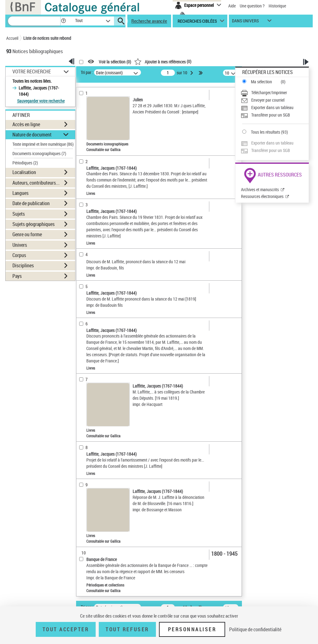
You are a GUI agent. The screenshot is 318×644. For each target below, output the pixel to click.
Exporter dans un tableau (272, 107)
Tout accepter (66, 629)
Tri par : (87, 72)
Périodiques (25, 163)
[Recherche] (34, 21)
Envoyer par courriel (268, 100)
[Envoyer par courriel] (275, 100)
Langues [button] (20, 193)
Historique (277, 6)
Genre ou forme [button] (27, 234)
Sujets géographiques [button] (34, 224)
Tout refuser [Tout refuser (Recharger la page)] (127, 629)
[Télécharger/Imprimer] (275, 93)
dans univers (245, 22)
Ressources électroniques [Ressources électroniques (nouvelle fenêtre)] (262, 196)
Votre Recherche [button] (32, 71)
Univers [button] (20, 245)
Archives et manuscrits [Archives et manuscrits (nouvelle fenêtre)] (260, 189)
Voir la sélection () (115, 62)
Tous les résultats (266, 132)
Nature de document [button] (32, 135)
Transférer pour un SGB (271, 115)
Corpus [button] (19, 255)
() (163, 61)
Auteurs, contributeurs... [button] (36, 183)
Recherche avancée (149, 21)
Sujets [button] (19, 214)
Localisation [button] (24, 172)
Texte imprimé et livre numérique (43, 144)
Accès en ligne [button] (26, 124)
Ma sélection (261, 82)
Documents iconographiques (39, 153)
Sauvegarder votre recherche (41, 101)
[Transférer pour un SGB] (275, 115)
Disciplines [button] (23, 265)
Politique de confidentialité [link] (255, 629)
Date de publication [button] (31, 203)
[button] (63, 21)
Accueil (12, 38)
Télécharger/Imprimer (269, 92)
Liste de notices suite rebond (47, 38)
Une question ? (252, 6)
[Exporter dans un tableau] (275, 108)
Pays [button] (17, 276)
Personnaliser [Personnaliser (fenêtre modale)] (192, 629)
